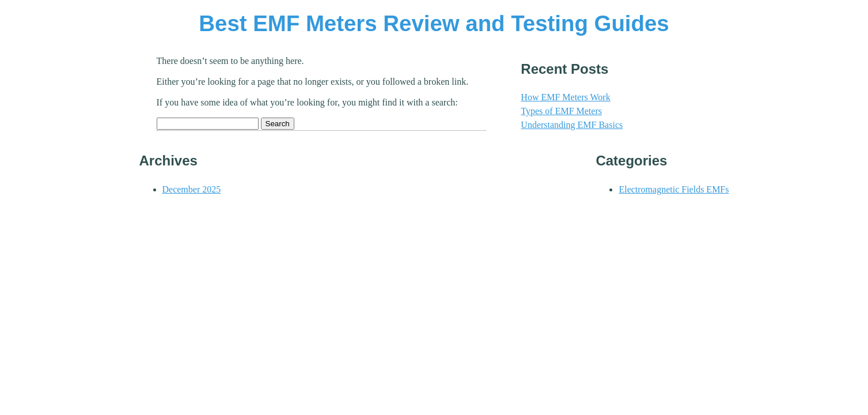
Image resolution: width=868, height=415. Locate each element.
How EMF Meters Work (565, 97)
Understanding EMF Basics (572, 125)
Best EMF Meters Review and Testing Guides (434, 23)
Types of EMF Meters (561, 111)
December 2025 (192, 189)
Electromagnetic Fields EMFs (674, 189)
